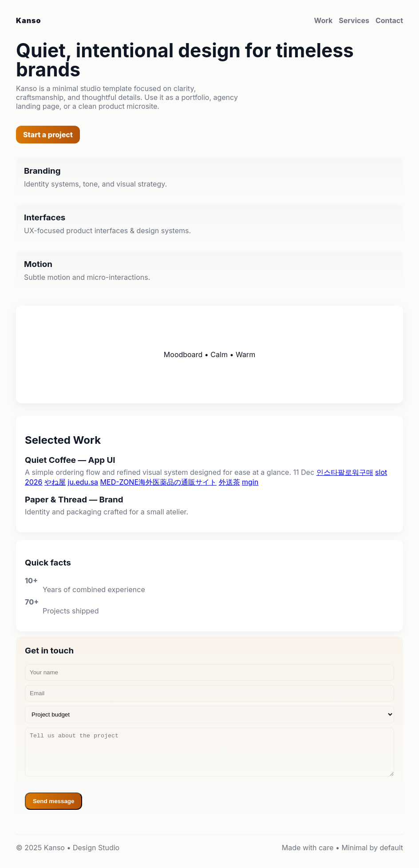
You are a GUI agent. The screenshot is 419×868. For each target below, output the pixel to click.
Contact (389, 20)
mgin (250, 482)
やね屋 (55, 482)
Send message (53, 801)
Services (354, 20)
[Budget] (209, 715)
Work (324, 20)
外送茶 (229, 482)
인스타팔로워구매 (345, 472)
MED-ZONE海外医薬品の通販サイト (158, 482)
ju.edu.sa (83, 482)
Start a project (48, 135)
